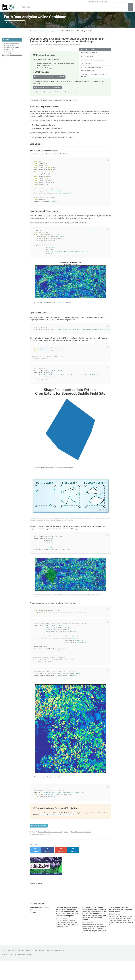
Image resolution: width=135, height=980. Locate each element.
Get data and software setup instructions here (47, 91)
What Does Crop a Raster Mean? (93, 63)
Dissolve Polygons (39, 846)
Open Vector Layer (88, 74)
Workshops (51, 7)
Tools (62, 7)
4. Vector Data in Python (9, 52)
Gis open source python (51, 33)
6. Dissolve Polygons (8, 56)
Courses (39, 7)
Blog (70, 7)
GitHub (23, 974)
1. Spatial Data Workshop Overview (12, 46)
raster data (89, 853)
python (66, 853)
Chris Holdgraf (53, 46)
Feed (31, 974)
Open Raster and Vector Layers (93, 70)
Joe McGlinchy (43, 46)
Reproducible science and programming (51, 853)
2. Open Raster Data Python (10, 48)
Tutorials (28, 7)
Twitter (13, 974)
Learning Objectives (90, 55)
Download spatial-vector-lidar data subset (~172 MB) (49, 79)
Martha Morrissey (64, 46)
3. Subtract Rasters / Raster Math (11, 50)
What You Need (87, 59)
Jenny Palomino (75, 46)
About (78, 7)
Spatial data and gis (78, 853)
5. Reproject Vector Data (9, 54)
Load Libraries (87, 67)
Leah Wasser (34, 46)
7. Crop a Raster (7, 59)
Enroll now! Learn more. (15, 24)
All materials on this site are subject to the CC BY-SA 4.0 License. (41, 970)
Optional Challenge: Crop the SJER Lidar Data (93, 79)
